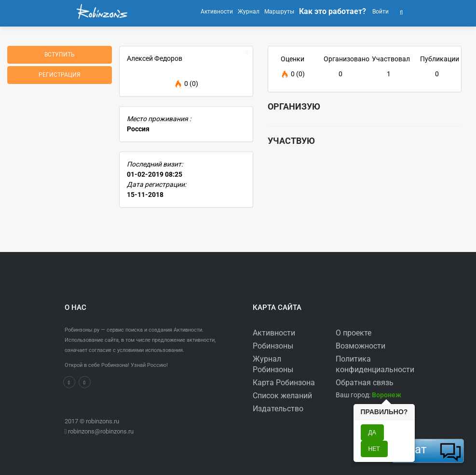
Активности (274, 333)
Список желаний (282, 396)
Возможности (360, 346)
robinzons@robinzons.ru (101, 431)
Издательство (278, 409)
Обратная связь (365, 383)
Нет (374, 449)
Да (372, 433)
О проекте (354, 333)
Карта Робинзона (284, 383)
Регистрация (60, 75)
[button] (401, 12)
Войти (380, 12)
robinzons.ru (102, 421)
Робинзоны (273, 346)
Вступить (60, 55)
